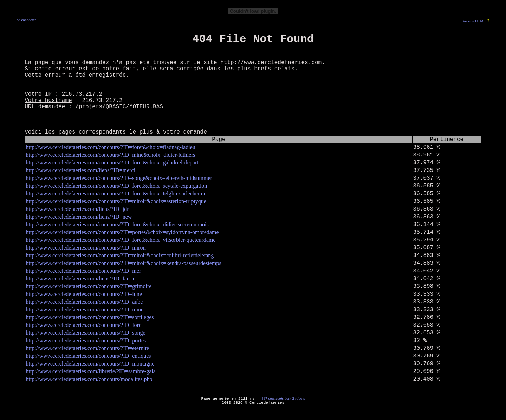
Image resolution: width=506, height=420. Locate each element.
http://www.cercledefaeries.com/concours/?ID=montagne (90, 364)
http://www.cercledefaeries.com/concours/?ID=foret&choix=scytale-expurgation (116, 186)
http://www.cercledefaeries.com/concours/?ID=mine (85, 309)
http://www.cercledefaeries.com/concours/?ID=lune (84, 294)
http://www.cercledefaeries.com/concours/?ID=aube (84, 302)
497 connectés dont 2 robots (283, 398)
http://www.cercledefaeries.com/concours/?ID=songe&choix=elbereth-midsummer (119, 178)
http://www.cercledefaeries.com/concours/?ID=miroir (86, 248)
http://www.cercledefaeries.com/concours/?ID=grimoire (89, 286)
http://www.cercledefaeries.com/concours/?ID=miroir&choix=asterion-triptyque (116, 201)
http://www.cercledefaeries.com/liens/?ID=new (79, 217)
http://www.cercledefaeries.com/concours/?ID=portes (86, 340)
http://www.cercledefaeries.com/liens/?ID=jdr (77, 209)
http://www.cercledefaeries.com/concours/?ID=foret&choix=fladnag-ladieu (111, 147)
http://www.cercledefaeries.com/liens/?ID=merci (80, 170)
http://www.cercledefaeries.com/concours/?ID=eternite (87, 348)
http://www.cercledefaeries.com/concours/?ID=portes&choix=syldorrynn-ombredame (122, 232)
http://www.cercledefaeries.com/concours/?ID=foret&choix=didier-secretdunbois (117, 224)
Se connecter (26, 20)
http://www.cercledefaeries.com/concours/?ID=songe (85, 333)
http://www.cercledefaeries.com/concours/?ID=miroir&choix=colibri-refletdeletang (120, 255)
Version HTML (474, 21)
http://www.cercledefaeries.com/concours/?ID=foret (84, 325)
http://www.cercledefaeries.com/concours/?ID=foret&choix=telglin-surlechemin (116, 193)
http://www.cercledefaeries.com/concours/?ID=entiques (88, 356)
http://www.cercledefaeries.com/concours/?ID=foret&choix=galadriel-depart (112, 163)
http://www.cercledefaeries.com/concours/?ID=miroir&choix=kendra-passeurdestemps (123, 263)
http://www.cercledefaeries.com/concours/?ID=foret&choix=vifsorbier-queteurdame (121, 240)
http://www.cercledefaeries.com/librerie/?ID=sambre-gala (91, 371)
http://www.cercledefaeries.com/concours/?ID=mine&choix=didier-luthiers (110, 155)
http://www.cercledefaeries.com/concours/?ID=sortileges (90, 317)
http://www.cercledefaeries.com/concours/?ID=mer (83, 271)
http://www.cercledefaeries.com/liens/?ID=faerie (80, 279)
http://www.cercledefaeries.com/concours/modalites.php (89, 379)
